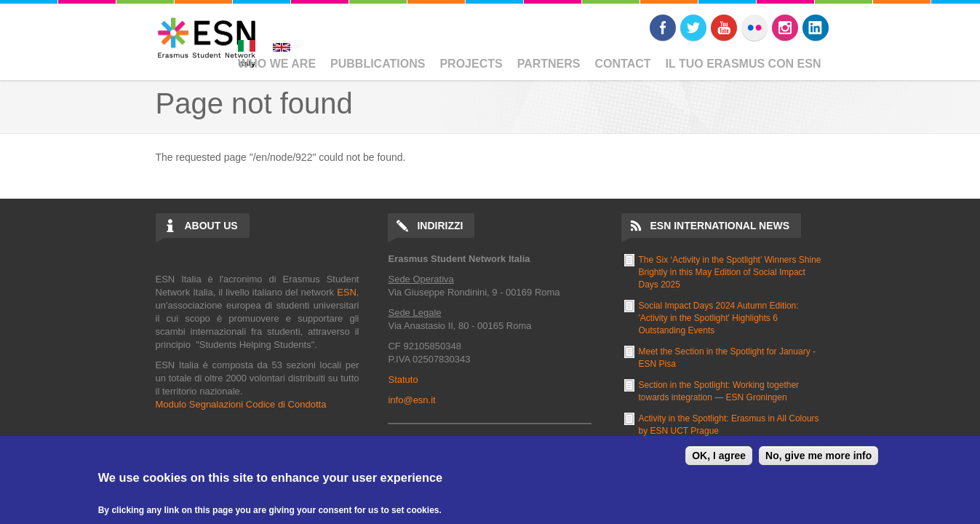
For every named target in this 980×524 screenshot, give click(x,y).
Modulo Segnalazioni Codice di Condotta (241, 404)
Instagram (785, 28)
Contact (623, 64)
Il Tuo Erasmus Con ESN (744, 64)
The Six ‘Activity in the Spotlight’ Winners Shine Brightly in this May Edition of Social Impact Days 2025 (730, 272)
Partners (549, 64)
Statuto (403, 380)
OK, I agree (719, 456)
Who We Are (277, 64)
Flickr (754, 28)
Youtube (724, 28)
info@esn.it (411, 400)
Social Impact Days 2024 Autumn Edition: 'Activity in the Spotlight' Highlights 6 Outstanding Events (719, 318)
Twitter (693, 28)
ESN (347, 292)
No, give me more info (818, 456)
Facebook (663, 28)
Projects (471, 64)
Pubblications (378, 64)
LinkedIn (816, 28)
